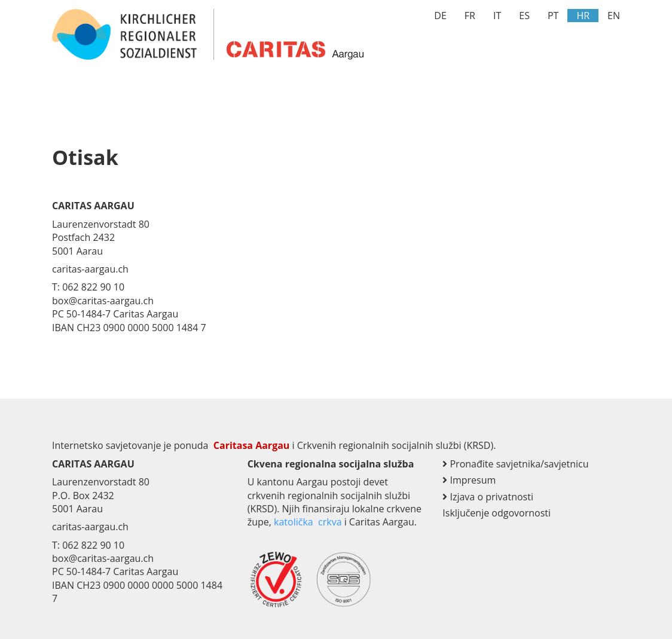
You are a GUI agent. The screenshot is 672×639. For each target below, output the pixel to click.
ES (524, 16)
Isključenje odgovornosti (497, 513)
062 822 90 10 (93, 545)
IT (497, 16)
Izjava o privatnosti (488, 497)
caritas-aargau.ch (90, 527)
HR (583, 16)
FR (470, 16)
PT (553, 16)
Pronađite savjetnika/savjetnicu (515, 464)
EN (614, 16)
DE (440, 16)
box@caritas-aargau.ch (103, 558)
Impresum (469, 480)
